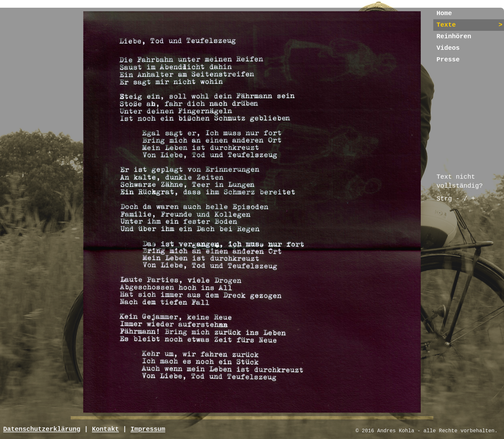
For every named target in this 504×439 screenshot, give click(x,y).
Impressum (148, 429)
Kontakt (105, 429)
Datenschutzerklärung (42, 429)
